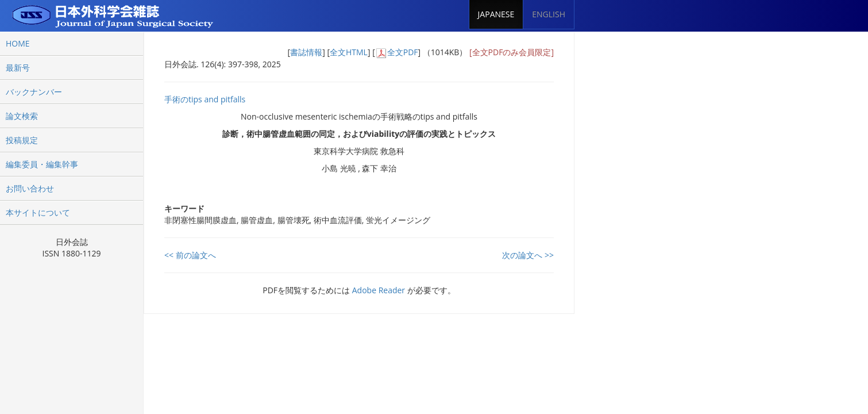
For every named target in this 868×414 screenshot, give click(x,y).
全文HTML (349, 52)
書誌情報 (306, 52)
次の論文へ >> (528, 255)
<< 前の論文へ (190, 255)
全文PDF (403, 52)
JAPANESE (496, 14)
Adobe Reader (379, 290)
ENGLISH (549, 14)
